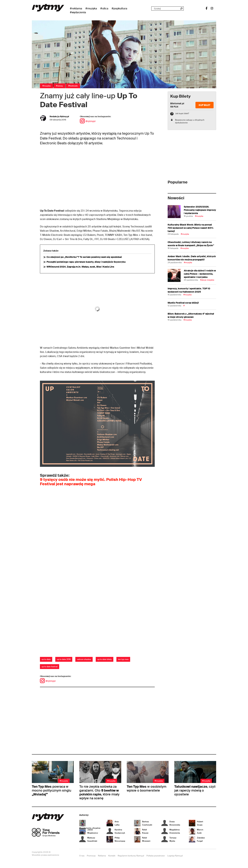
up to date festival (50, 667)
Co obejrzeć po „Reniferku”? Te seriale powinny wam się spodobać (84, 257)
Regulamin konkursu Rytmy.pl (131, 856)
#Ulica (104, 8)
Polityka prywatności (156, 856)
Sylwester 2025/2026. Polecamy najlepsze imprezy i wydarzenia (200, 210)
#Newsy (59, 86)
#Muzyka (91, 8)
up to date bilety (105, 659)
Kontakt (112, 856)
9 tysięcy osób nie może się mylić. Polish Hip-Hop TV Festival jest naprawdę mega (91, 482)
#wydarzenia (78, 12)
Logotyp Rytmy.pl (175, 856)
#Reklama (76, 8)
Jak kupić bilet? (182, 113)
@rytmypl (88, 121)
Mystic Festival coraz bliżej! (183, 303)
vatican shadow (84, 659)
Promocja (91, 856)
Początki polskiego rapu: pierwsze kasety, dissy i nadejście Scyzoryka (86, 262)
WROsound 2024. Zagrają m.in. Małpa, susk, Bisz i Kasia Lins (80, 267)
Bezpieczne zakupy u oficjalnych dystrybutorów (190, 121)
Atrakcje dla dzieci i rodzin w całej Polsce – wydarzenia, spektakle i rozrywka (200, 274)
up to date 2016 (64, 659)
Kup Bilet (205, 105)
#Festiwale (73, 86)
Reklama (102, 856)
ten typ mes (123, 659)
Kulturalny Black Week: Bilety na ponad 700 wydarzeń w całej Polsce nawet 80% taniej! (191, 228)
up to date (46, 659)
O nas (82, 856)
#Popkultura (119, 8)
